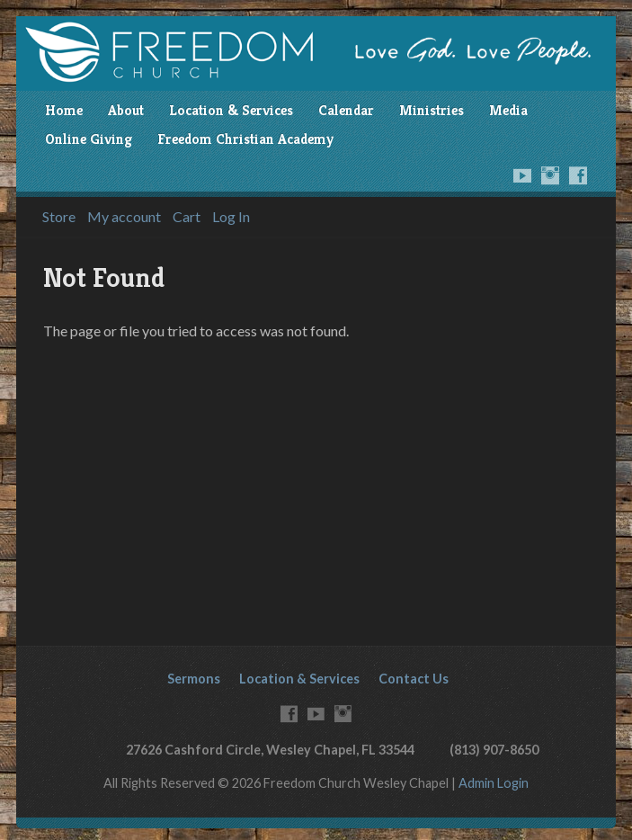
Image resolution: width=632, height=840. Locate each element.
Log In (231, 217)
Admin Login (494, 783)
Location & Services (231, 110)
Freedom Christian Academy (245, 139)
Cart (187, 217)
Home (64, 110)
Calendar (346, 110)
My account (124, 217)
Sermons (194, 679)
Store (59, 217)
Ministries (432, 110)
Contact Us (414, 679)
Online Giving (89, 139)
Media (508, 110)
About (126, 110)
